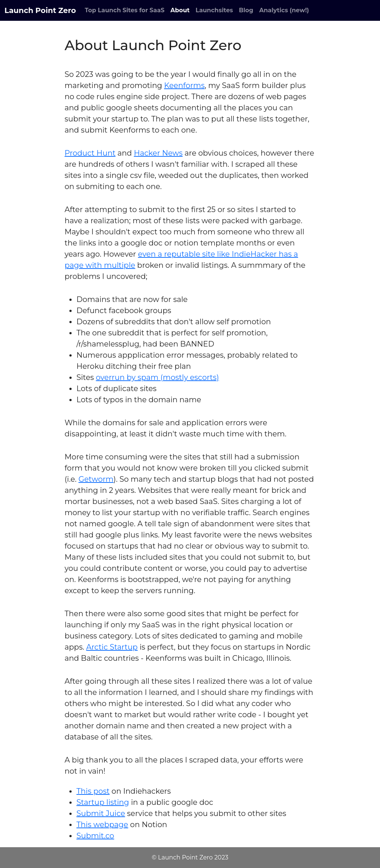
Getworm (96, 479)
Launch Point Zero (40, 10)
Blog (246, 10)
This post (93, 791)
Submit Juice (101, 813)
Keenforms (184, 85)
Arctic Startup (112, 647)
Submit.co (95, 836)
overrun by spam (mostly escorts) (157, 377)
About (180, 10)
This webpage (102, 825)
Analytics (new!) (284, 10)
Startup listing (103, 802)
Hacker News (158, 153)
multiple (119, 265)
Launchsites (214, 10)
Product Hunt (90, 153)
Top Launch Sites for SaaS (125, 10)
